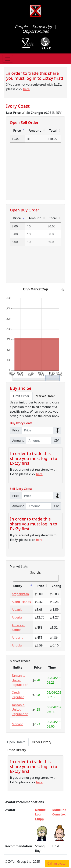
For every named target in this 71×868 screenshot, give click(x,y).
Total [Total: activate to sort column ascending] (53, 131)
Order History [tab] (41, 742)
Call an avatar (57, 863)
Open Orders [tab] (16, 742)
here (26, 89)
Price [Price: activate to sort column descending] (17, 131)
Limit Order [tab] (21, 396)
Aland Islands (21, 602)
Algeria (17, 617)
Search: (36, 576)
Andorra (18, 638)
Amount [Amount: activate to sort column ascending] (35, 131)
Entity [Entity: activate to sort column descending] (18, 586)
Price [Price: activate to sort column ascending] (17, 218)
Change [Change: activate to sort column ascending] (57, 586)
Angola (17, 645)
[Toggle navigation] (8, 59)
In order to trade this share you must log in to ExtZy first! (35, 76)
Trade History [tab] (16, 750)
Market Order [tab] (45, 396)
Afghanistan (20, 594)
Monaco (17, 724)
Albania (17, 610)
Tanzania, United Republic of (20, 680)
